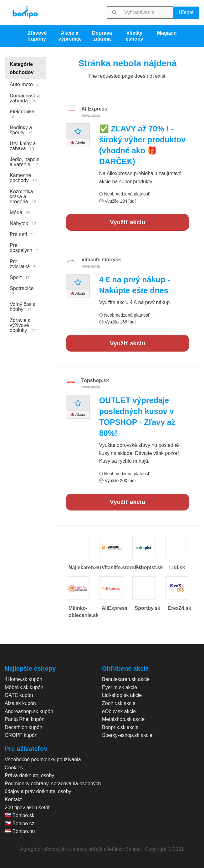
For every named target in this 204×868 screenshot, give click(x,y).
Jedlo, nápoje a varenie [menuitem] (25, 162)
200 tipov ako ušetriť (27, 808)
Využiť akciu (128, 222)
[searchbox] (148, 12)
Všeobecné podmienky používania (43, 759)
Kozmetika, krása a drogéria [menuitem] (23, 197)
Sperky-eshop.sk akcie (127, 735)
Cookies (14, 768)
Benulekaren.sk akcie (126, 679)
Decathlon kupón (23, 727)
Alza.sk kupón (20, 703)
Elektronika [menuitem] (23, 114)
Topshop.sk (95, 380)
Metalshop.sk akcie (123, 719)
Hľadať (186, 12)
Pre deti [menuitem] (22, 234)
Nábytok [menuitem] (23, 223)
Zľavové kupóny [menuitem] (37, 36)
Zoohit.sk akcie (119, 703)
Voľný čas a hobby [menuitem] (23, 307)
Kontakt (13, 799)
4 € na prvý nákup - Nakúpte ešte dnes (135, 285)
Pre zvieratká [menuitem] (23, 264)
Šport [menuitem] (20, 277)
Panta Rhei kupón (25, 719)
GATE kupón (19, 695)
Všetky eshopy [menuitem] (135, 36)
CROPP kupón (21, 735)
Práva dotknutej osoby (29, 775)
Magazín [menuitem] (167, 33)
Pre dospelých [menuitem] (24, 248)
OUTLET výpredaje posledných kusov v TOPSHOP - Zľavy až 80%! (137, 417)
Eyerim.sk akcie (120, 687)
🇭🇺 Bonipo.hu (20, 831)
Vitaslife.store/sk (101, 260)
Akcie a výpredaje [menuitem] (70, 36)
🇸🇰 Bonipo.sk (20, 815)
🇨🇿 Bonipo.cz (20, 824)
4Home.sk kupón (23, 679)
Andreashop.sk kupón (29, 711)
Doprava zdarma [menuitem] (102, 36)
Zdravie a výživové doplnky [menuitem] (22, 325)
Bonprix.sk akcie (120, 727)
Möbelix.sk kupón (24, 687)
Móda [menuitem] (20, 212)
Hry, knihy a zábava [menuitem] (23, 146)
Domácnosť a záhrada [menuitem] (25, 98)
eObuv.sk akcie (119, 711)
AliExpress (94, 109)
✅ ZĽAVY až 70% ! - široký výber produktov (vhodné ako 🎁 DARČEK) (142, 145)
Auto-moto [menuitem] (24, 84)
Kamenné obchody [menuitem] (23, 178)
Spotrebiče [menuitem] (23, 291)
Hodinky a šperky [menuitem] (21, 130)
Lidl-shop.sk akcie (122, 695)
